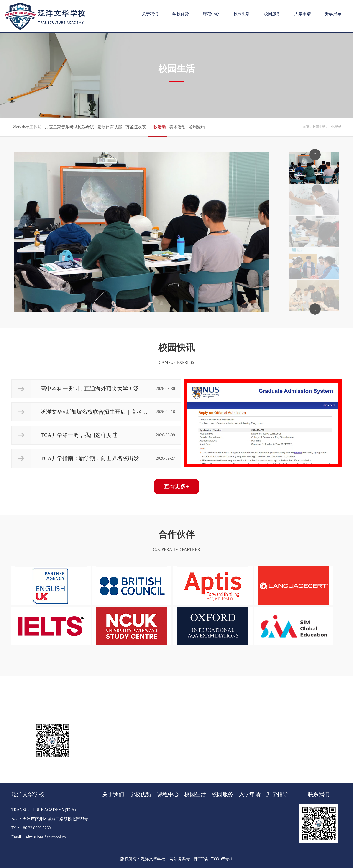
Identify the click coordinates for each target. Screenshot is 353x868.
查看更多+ (176, 486)
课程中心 (211, 14)
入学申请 (303, 14)
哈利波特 (197, 127)
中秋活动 (158, 127)
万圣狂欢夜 (136, 127)
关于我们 (150, 14)
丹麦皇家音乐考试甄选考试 (69, 127)
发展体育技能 (110, 127)
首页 (306, 127)
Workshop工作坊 (27, 127)
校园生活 (242, 14)
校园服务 (272, 14)
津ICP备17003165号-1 (213, 859)
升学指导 (333, 14)
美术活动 (177, 127)
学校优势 (181, 14)
